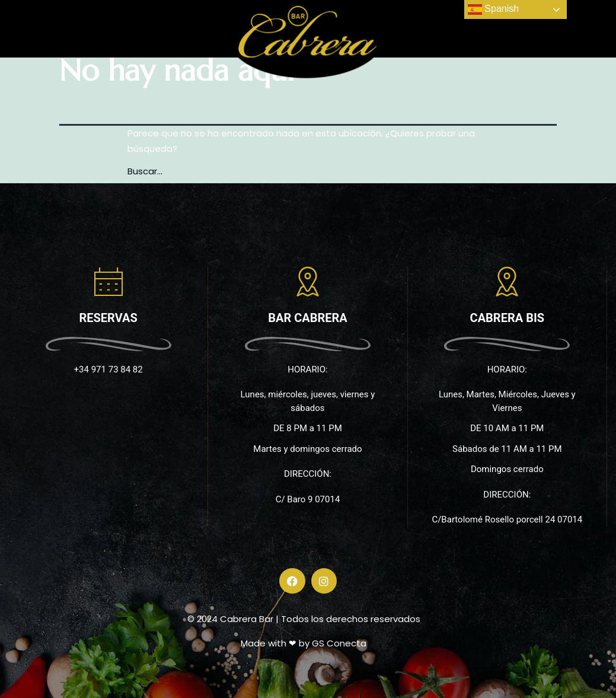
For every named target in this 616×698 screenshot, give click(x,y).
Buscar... (145, 171)
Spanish (493, 9)
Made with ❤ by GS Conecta (304, 643)
